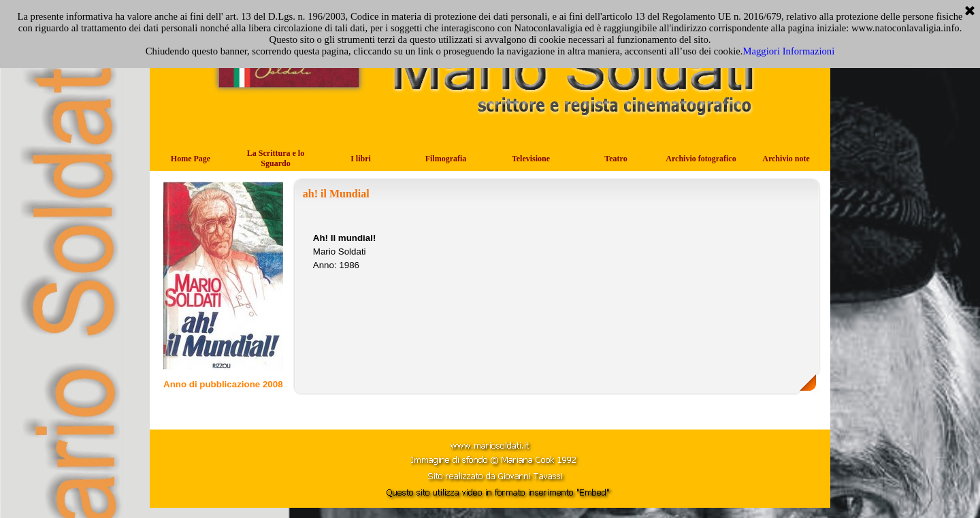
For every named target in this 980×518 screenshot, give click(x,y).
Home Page (191, 159)
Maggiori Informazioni (788, 51)
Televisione (531, 159)
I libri (361, 159)
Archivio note (786, 159)
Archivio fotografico (701, 159)
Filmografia (446, 159)
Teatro (616, 159)
